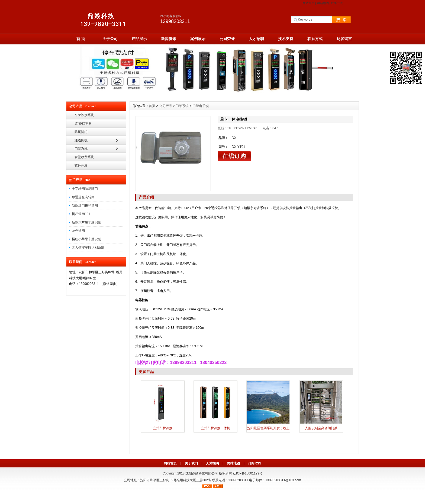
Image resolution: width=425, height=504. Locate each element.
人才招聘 (256, 39)
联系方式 (337, 3)
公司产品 (166, 106)
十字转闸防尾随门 (85, 189)
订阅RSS (255, 463)
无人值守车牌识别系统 (88, 248)
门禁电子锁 (201, 106)
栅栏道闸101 (81, 214)
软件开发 (81, 165)
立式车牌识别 (163, 428)
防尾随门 (81, 132)
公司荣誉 (227, 39)
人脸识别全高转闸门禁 (321, 428)
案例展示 (198, 39)
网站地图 (323, 3)
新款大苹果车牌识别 (86, 222)
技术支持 (286, 39)
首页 (152, 106)
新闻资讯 (169, 39)
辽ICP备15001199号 (248, 473)
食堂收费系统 (84, 157)
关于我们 (191, 463)
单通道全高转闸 (83, 197)
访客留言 (344, 39)
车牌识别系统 (84, 115)
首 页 (81, 39)
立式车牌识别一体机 (215, 428)
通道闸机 (81, 140)
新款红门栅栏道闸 (85, 206)
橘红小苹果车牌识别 (86, 239)
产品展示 (139, 39)
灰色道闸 (78, 231)
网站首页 (308, 3)
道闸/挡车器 (83, 123)
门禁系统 (81, 149)
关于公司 (110, 39)
